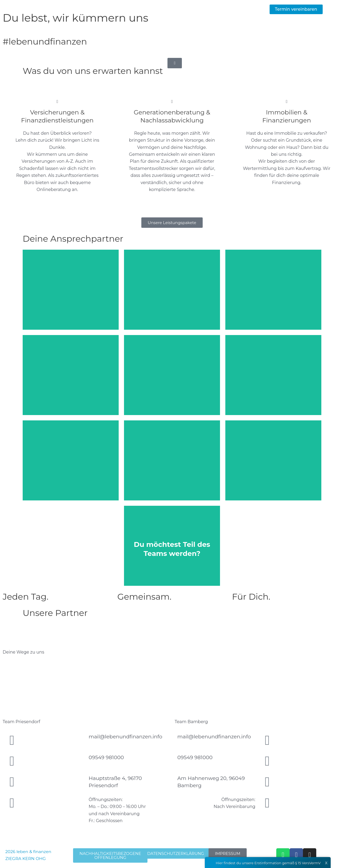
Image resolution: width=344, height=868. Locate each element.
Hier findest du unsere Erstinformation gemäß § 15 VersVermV (262, 863)
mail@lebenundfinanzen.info (126, 737)
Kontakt (251, 9)
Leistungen (165, 9)
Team (226, 9)
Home (135, 9)
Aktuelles (199, 9)
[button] (296, 9)
